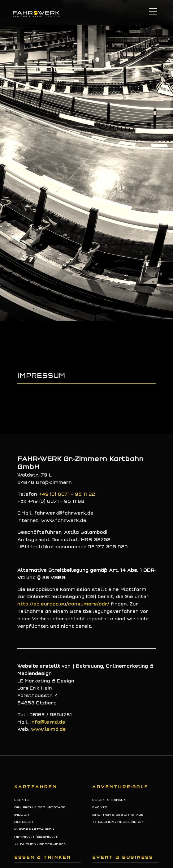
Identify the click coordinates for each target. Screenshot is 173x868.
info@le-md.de (48, 722)
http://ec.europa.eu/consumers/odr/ (63, 604)
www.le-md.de (48, 729)
